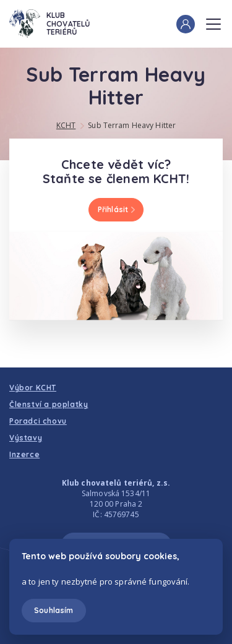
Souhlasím (54, 610)
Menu (213, 20)
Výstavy (26, 438)
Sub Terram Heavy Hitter (132, 125)
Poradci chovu (38, 421)
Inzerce (24, 454)
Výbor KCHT (33, 388)
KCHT (66, 125)
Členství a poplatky (49, 404)
